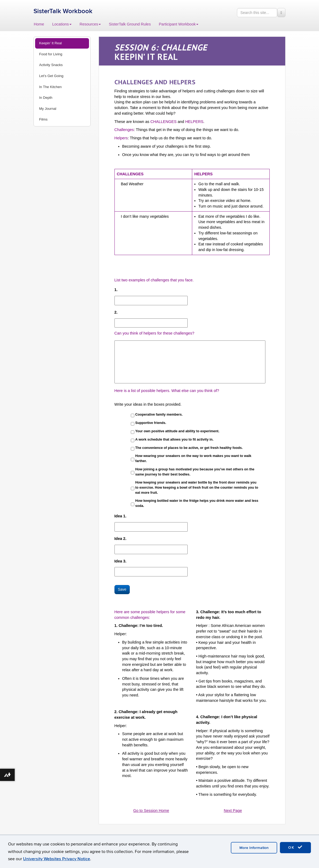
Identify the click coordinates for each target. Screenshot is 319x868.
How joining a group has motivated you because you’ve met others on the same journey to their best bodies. (195, 472)
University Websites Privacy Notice (57, 859)
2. (116, 312)
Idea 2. (120, 539)
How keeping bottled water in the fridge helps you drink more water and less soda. (197, 503)
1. (116, 290)
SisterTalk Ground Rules (130, 24)
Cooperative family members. (159, 415)
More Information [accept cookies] (254, 848)
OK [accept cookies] (295, 847)
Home (39, 24)
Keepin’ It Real (50, 43)
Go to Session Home (151, 811)
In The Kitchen (50, 87)
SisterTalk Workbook (63, 11)
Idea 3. (120, 561)
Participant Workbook (179, 24)
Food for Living (51, 54)
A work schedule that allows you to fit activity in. (175, 440)
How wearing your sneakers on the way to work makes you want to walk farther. (193, 458)
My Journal (48, 109)
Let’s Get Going (51, 76)
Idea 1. (120, 516)
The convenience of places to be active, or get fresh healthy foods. (189, 448)
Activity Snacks (51, 65)
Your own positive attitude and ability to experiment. (177, 431)
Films (43, 119)
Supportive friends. (151, 423)
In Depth (46, 98)
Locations (62, 24)
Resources (90, 24)
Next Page (233, 811)
